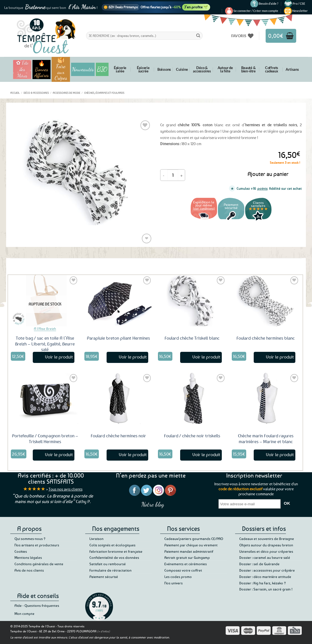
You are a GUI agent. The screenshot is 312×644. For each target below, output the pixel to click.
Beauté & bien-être (248, 69)
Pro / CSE (299, 3)
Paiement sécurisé (104, 577)
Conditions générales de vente (39, 564)
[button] (256, 11)
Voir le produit (59, 357)
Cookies (21, 551)
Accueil (15, 93)
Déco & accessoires (202, 69)
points (262, 188)
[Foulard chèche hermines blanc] (266, 300)
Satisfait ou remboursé (108, 564)
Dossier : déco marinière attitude (265, 577)
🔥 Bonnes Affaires (41, 70)
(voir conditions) (204, 208)
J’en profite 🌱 (196, 7)
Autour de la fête (225, 69)
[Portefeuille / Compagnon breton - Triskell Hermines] (45, 398)
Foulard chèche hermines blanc (266, 338)
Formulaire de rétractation (110, 570)
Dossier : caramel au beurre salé (265, 557)
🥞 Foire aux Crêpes (61, 69)
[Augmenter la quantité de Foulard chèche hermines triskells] (182, 175)
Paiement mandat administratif (189, 551)
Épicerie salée (120, 69)
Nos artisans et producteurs (37, 545)
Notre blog (153, 504)
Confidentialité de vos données (114, 557)
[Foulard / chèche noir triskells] (192, 398)
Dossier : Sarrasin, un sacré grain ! (266, 589)
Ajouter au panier (268, 174)
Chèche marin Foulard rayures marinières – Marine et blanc (266, 439)
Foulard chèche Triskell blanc (192, 338)
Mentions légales (28, 557)
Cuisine (182, 69)
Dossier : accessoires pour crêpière (267, 570)
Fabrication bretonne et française (116, 551)
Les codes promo (178, 577)
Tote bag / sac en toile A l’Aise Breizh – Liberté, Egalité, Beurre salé (45, 344)
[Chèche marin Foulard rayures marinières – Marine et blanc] (266, 398)
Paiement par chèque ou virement (191, 545)
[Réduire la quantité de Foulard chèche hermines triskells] (164, 175)
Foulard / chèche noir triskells (192, 436)
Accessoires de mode (66, 93)
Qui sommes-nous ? (30, 539)
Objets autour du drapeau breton (266, 545)
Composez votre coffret (183, 570)
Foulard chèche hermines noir (118, 436)
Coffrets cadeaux (272, 69)
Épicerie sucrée (143, 69)
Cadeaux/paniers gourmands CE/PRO (194, 539)
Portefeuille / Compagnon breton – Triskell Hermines (45, 439)
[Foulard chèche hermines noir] (119, 398)
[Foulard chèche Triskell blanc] (192, 300)
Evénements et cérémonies (186, 564)
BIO (102, 69)
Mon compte (24, 613)
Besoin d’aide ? (269, 3)
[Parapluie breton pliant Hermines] (119, 300)
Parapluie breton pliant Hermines (118, 338)
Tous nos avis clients (66, 489)
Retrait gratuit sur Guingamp (187, 557)
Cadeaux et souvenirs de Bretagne (267, 539)
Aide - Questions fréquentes (37, 605)
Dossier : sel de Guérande (259, 564)
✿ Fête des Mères (22, 69)
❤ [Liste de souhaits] (147, 238)
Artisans (292, 69)
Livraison (96, 539)
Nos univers (173, 583)
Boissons (164, 69)
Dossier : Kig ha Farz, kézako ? (263, 583)
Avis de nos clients (29, 570)
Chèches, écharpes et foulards (104, 93)
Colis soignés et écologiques (112, 545)
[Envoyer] (198, 36)
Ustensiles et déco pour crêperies (266, 551)
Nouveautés (83, 69)
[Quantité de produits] (173, 175)
